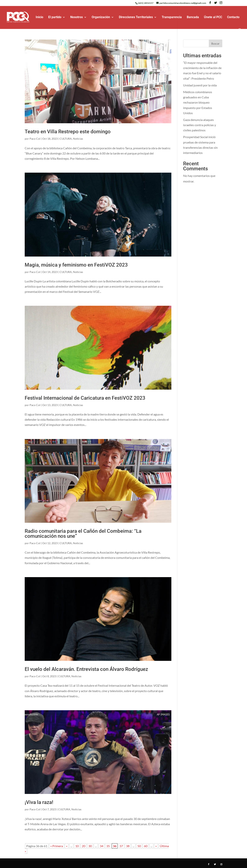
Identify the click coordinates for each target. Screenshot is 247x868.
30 (90, 846)
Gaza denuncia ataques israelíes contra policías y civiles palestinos (200, 125)
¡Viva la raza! (39, 802)
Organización (101, 17)
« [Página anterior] (67, 846)
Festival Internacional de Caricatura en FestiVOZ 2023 (85, 398)
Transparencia (172, 17)
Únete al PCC (213, 17)
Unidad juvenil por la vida (200, 85)
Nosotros (77, 17)
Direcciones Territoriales (136, 17)
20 (84, 846)
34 (102, 846)
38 (128, 846)
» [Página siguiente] (156, 846)
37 (121, 846)
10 (77, 846)
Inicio (39, 17)
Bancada (193, 17)
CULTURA (66, 139)
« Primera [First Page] (57, 846)
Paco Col (35, 139)
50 (139, 846)
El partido (55, 17)
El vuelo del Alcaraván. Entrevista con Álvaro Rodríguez (86, 669)
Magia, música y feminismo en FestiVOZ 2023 (76, 265)
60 (146, 846)
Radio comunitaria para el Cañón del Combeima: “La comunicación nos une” (83, 534)
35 (108, 846)
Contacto (233, 17)
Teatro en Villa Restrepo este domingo (68, 132)
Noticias (78, 139)
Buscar (215, 43)
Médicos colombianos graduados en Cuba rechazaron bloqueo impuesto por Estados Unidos (198, 102)
